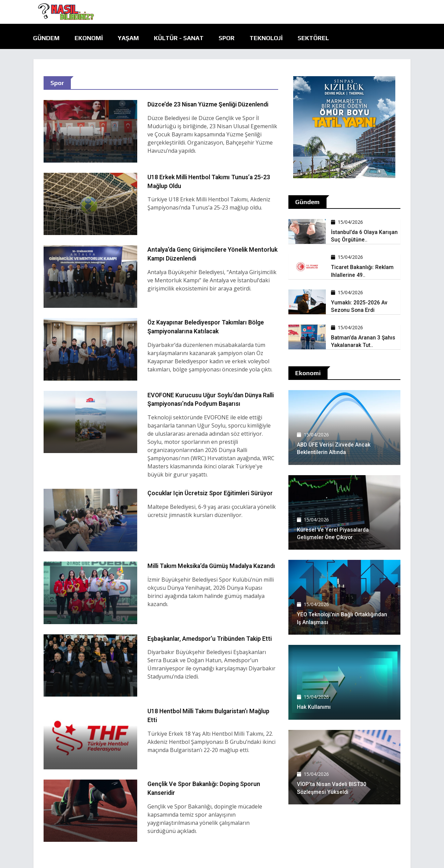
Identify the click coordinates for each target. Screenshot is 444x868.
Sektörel (313, 38)
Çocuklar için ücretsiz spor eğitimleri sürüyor (212, 493)
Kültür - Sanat (179, 38)
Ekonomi (89, 38)
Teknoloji (266, 38)
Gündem (46, 38)
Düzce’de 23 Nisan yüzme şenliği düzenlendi (209, 104)
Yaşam (128, 38)
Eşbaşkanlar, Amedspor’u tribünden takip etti (211, 638)
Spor (227, 38)
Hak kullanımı (314, 707)
